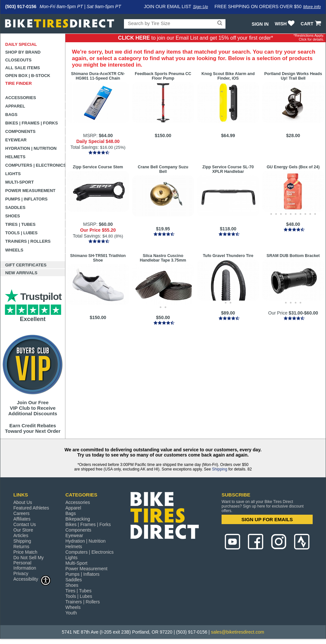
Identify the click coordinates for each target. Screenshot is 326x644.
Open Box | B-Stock (28, 76)
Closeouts (18, 60)
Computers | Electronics (35, 165)
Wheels (14, 250)
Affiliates (22, 519)
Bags (11, 115)
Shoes (13, 216)
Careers (21, 513)
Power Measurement (30, 191)
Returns (21, 547)
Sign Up (200, 7)
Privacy (21, 573)
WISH (285, 24)
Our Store (23, 530)
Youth (71, 613)
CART (312, 24)
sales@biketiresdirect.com (238, 632)
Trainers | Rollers (28, 241)
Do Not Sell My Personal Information (28, 563)
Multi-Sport (20, 182)
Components (20, 131)
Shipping (220, 469)
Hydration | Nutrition (31, 148)
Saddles (15, 207)
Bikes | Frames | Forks (32, 123)
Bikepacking (78, 519)
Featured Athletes (31, 508)
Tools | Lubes (21, 233)
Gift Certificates (26, 265)
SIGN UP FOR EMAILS (267, 519)
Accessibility (32, 579)
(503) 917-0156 (21, 6)
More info (312, 7)
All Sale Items (23, 68)
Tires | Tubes (20, 224)
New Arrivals (21, 273)
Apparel (15, 106)
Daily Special (21, 44)
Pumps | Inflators (26, 199)
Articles (21, 535)
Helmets (15, 157)
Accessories (21, 98)
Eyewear (16, 140)
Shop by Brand (23, 52)
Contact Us (25, 524)
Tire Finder (19, 83)
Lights (13, 174)
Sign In (260, 24)
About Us (23, 502)
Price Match (25, 552)
